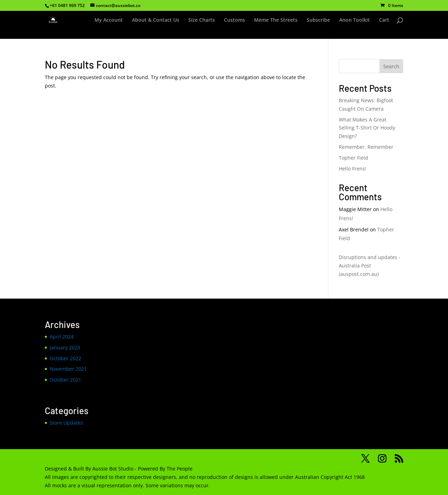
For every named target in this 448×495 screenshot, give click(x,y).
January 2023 (65, 347)
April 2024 (62, 337)
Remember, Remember (366, 147)
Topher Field (353, 158)
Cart (384, 20)
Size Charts (202, 20)
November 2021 (68, 369)
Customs (234, 20)
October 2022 (65, 358)
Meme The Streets (276, 20)
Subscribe (318, 20)
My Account (109, 20)
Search (391, 66)
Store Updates (66, 423)
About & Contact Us (156, 20)
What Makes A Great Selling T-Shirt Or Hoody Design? (367, 128)
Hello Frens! (353, 169)
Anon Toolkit (355, 20)
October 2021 (65, 380)
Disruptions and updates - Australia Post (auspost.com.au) (370, 266)
